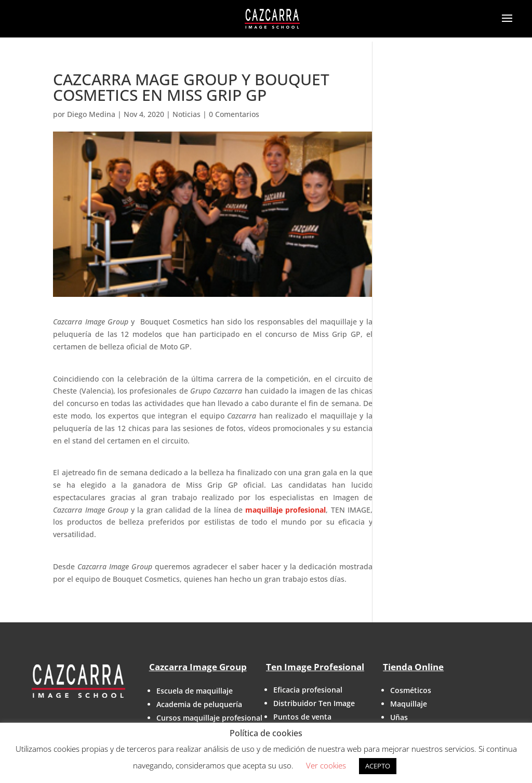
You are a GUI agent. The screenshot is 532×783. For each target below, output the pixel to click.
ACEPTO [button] (378, 766)
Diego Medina (91, 114)
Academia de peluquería (199, 704)
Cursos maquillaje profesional (209, 718)
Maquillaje (409, 704)
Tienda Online (413, 667)
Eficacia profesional (308, 690)
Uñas (399, 717)
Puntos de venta (302, 717)
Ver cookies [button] (326, 765)
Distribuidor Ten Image (314, 703)
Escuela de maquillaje (195, 691)
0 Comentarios (234, 114)
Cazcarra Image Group (198, 667)
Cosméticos (411, 690)
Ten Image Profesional (315, 667)
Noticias (187, 114)
